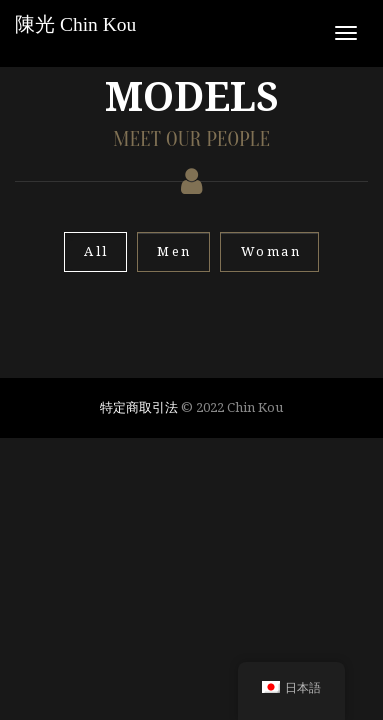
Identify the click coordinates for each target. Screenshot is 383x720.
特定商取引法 (139, 407)
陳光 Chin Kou (75, 24)
